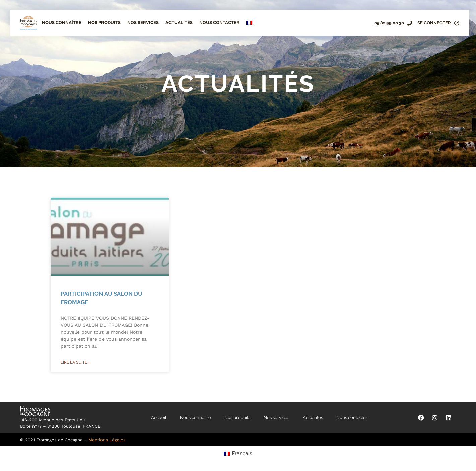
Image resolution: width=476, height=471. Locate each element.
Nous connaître (62, 23)
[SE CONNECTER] (457, 23)
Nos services (143, 23)
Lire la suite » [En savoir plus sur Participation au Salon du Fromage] (76, 362)
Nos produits (104, 23)
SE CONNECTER (434, 23)
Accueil (159, 418)
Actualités (179, 23)
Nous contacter (219, 23)
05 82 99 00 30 (389, 23)
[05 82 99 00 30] (410, 23)
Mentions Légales (107, 440)
